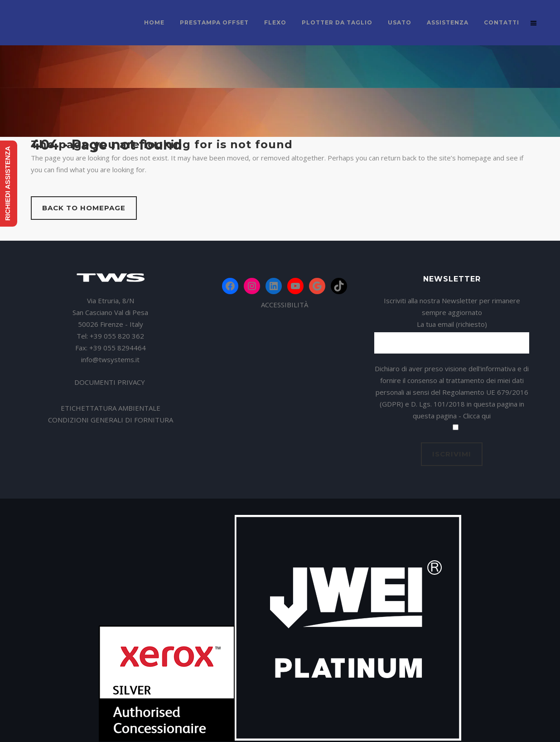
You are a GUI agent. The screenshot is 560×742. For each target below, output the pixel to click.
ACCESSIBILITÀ (285, 305)
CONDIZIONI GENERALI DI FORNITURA (111, 420)
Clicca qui (477, 416)
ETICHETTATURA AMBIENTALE (111, 408)
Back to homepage (84, 208)
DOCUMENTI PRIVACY (111, 382)
